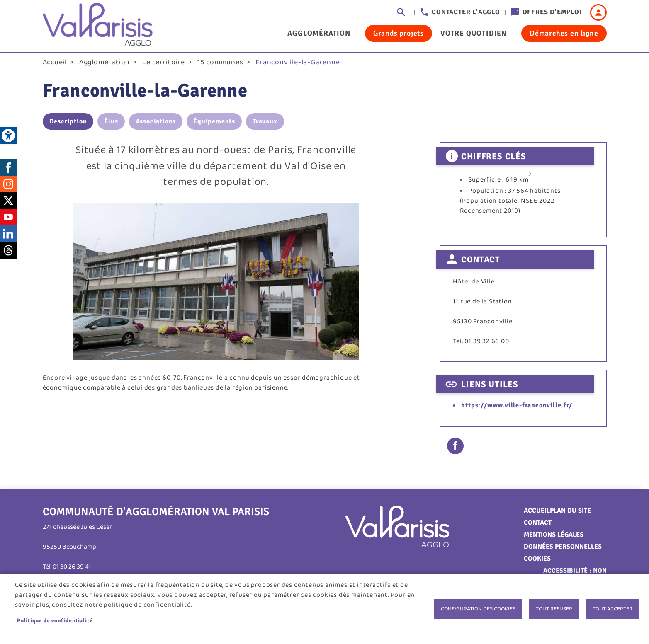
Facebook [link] (8, 168)
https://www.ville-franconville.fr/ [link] (517, 406)
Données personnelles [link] (563, 547)
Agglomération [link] (319, 33)
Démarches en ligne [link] (564, 33)
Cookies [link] (537, 559)
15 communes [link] (220, 63)
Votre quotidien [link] (474, 33)
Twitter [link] (8, 201)
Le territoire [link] (164, 63)
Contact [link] (538, 523)
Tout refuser (554, 609)
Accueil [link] (55, 63)
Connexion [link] (598, 12)
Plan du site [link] (570, 511)
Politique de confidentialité (55, 621)
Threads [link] (8, 251)
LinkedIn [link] (8, 234)
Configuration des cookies (478, 609)
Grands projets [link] (399, 33)
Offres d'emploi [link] (552, 12)
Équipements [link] (214, 122)
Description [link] (68, 122)
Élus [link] (111, 122)
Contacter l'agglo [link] (466, 12)
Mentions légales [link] (554, 535)
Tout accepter (613, 609)
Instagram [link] (8, 184)
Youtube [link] (8, 218)
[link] (8, 136)
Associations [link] (156, 122)
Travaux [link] (265, 122)
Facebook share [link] (455, 446)
